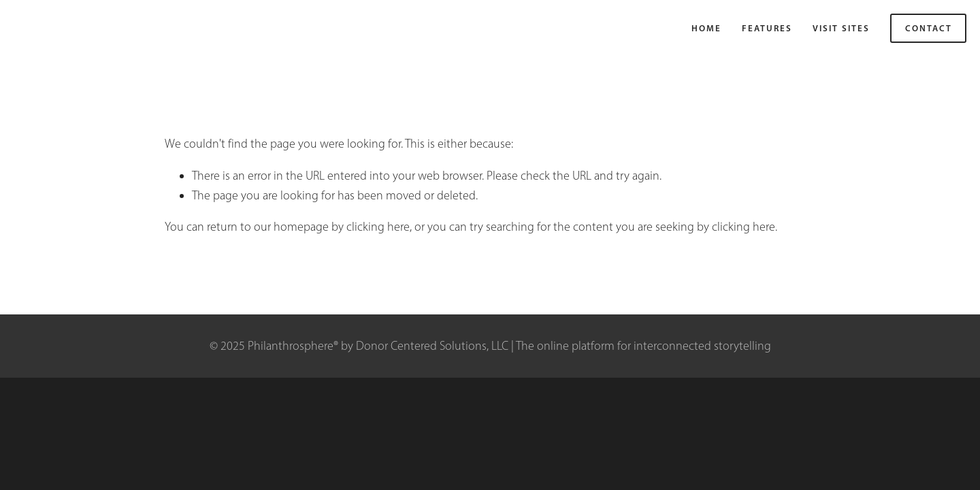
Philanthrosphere (62, 28)
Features (767, 28)
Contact (929, 28)
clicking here (378, 227)
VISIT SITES (841, 28)
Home (706, 28)
